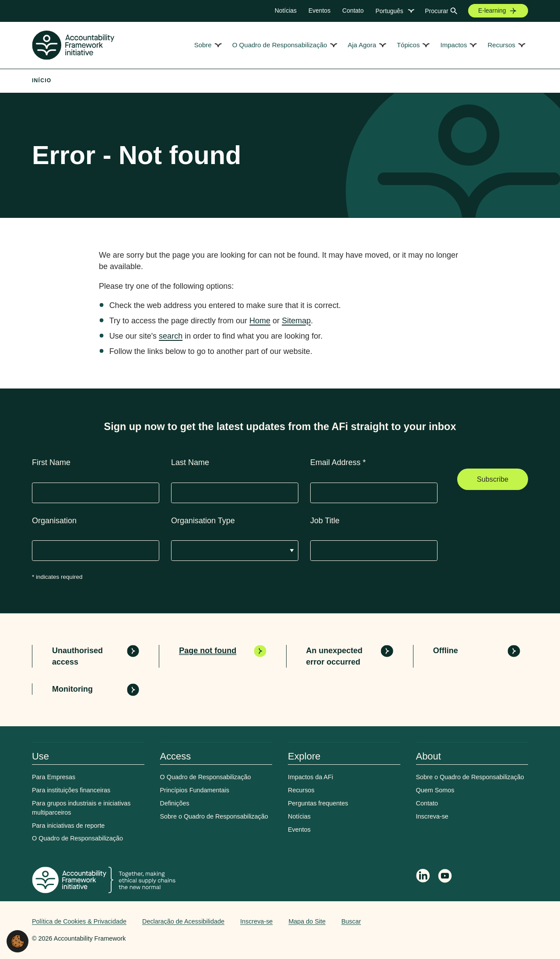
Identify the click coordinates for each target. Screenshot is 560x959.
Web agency (487, 921)
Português (389, 11)
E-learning (492, 10)
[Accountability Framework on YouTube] (445, 877)
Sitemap (296, 321)
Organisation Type (203, 521)
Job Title (325, 521)
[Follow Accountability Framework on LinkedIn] (423, 877)
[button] (17, 941)
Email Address (338, 462)
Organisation (54, 521)
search (171, 336)
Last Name (190, 462)
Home (260, 321)
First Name (51, 462)
